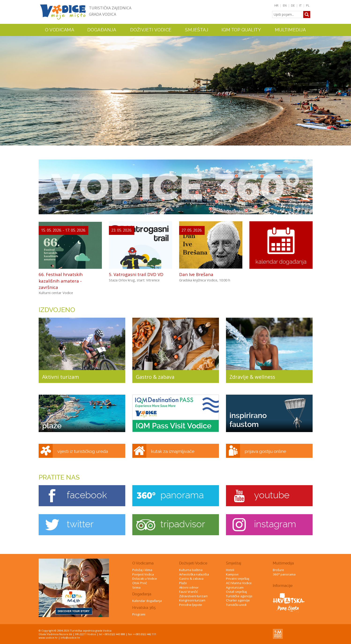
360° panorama (284, 574)
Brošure (278, 570)
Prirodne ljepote (191, 605)
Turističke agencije (239, 596)
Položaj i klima (142, 570)
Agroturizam (235, 587)
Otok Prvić (140, 583)
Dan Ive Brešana (196, 274)
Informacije (283, 586)
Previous (4, 87)
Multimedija (283, 563)
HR (276, 5)
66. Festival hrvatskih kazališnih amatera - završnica (61, 281)
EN (285, 5)
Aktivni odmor (189, 587)
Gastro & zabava (191, 579)
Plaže (183, 583)
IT (300, 5)
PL (308, 5)
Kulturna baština (191, 570)
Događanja (102, 30)
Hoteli (230, 570)
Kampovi (232, 574)
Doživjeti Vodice (193, 563)
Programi (139, 614)
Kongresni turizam (192, 600)
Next (347, 87)
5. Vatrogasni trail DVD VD (136, 274)
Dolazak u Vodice (145, 579)
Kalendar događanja (147, 601)
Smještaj (234, 563)
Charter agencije (238, 600)
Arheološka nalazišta (194, 574)
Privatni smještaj (238, 579)
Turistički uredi (236, 605)
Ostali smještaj (236, 592)
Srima (136, 587)
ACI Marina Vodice (239, 583)
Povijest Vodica (143, 574)
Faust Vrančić (188, 592)
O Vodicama (143, 563)
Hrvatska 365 (144, 608)
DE (293, 5)
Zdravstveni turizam (193, 596)
